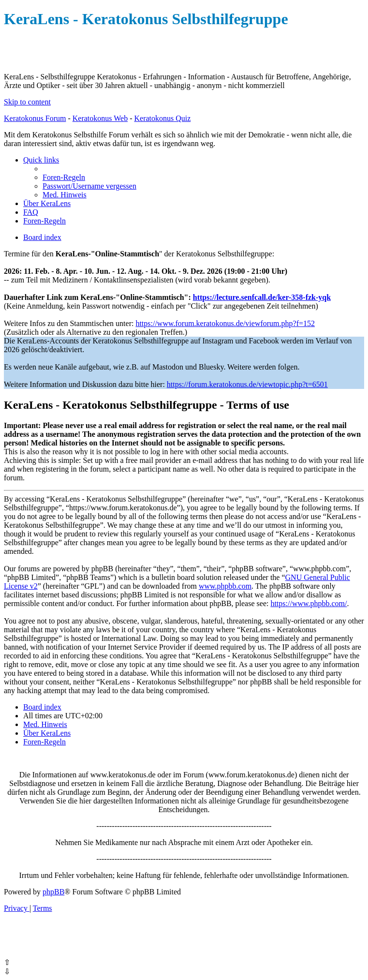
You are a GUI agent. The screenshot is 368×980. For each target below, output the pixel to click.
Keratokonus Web (100, 118)
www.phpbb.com (225, 586)
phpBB (53, 892)
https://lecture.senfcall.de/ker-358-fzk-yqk (262, 297)
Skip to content (27, 102)
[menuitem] (64, 177)
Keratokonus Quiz (162, 118)
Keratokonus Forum (35, 118)
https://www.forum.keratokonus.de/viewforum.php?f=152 (225, 323)
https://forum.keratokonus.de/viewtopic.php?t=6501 (247, 384)
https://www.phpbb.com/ (309, 603)
